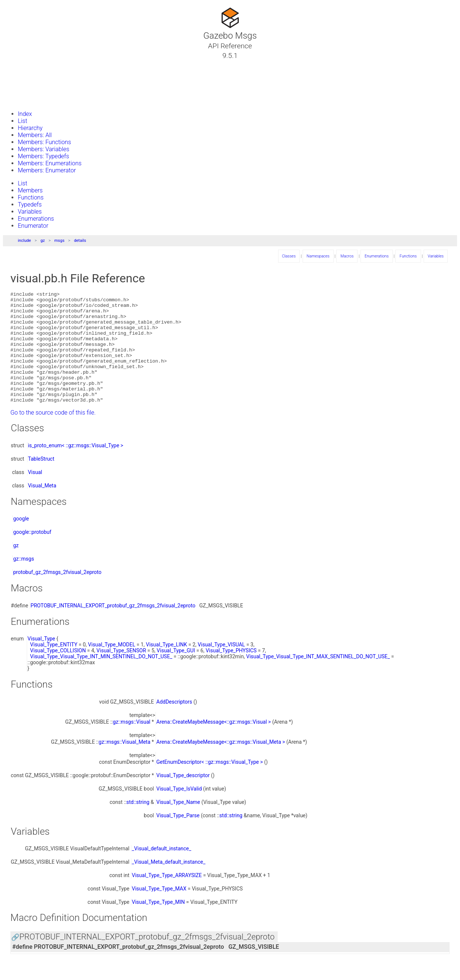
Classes (24, 73)
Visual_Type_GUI (176, 673)
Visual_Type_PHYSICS (231, 673)
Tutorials (25, 64)
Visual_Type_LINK (167, 667)
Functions (31, 197)
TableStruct (41, 481)
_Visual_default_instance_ (162, 871)
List (22, 121)
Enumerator (33, 226)
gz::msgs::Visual (132, 744)
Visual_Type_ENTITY (54, 667)
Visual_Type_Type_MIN (158, 924)
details (80, 241)
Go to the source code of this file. (53, 435)
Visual (35, 494)
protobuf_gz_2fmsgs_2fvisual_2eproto (57, 594)
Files (20, 91)
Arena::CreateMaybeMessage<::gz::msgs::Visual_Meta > (221, 764)
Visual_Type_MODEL (112, 667)
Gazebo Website (35, 100)
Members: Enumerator (47, 170)
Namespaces (31, 82)
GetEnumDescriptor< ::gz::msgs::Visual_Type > (210, 784)
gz (43, 241)
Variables (30, 212)
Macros (347, 256)
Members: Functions (44, 142)
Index (25, 114)
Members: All (35, 135)
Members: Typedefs (43, 156)
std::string (138, 824)
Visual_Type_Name (178, 824)
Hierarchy (30, 128)
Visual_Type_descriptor (183, 798)
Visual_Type (41, 661)
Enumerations (36, 219)
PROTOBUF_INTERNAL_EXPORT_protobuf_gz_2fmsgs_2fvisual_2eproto (113, 628)
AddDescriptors (174, 724)
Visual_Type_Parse (178, 838)
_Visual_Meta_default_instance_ (169, 884)
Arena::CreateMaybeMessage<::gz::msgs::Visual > (214, 744)
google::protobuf (32, 554)
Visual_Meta (42, 508)
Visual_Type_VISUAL (221, 667)
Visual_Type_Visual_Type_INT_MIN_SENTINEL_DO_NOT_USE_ (101, 679)
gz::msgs (23, 581)
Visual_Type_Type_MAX (159, 911)
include (24, 241)
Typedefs (30, 205)
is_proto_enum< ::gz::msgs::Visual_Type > (76, 468)
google (21, 541)
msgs (59, 241)
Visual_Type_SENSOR (121, 673)
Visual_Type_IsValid (179, 811)
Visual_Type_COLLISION (58, 673)
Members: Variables (44, 149)
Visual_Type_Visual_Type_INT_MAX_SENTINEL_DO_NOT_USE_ (318, 679)
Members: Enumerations (50, 163)
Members (30, 190)
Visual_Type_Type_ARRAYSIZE (167, 898)
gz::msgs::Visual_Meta (125, 764)
